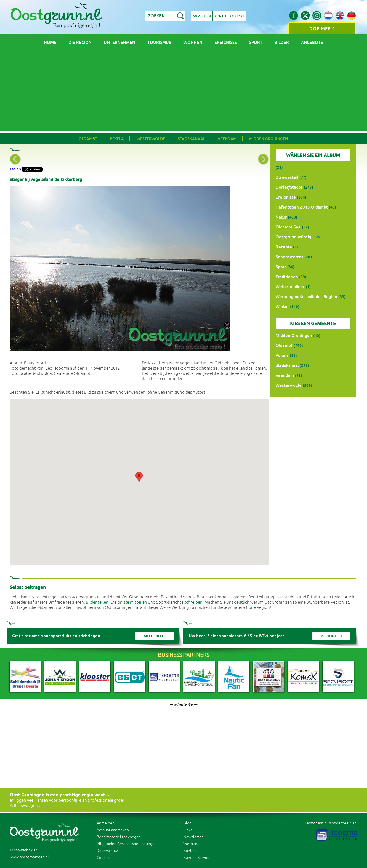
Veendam (227, 139)
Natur (281, 217)
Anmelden (202, 16)
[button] (139, 477)
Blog (188, 823)
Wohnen (193, 42)
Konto (220, 16)
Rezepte (284, 247)
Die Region (80, 42)
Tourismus (159, 42)
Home (50, 42)
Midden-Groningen (268, 139)
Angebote (312, 42)
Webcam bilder (290, 287)
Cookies (103, 858)
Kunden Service (197, 858)
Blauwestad (287, 177)
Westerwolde (151, 139)
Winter (282, 307)
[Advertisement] (183, 92)
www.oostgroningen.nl (29, 857)
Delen (16, 169)
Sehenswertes (289, 257)
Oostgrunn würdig (293, 237)
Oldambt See (288, 227)
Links (188, 830)
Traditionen (287, 277)
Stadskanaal (191, 139)
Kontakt (237, 16)
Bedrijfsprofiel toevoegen (119, 837)
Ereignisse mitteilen (129, 602)
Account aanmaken (113, 830)
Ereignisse (226, 42)
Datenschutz (107, 851)
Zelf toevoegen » (25, 806)
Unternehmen (119, 42)
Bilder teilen (97, 602)
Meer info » (155, 636)
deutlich (242, 602)
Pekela (117, 139)
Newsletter (193, 837)
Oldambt (88, 139)
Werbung (192, 844)
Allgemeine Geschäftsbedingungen (127, 844)
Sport (256, 42)
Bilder (282, 42)
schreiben (193, 602)
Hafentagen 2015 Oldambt (302, 207)
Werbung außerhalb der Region (306, 297)
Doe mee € (322, 29)
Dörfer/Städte (289, 187)
